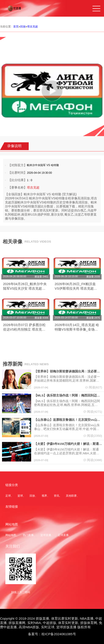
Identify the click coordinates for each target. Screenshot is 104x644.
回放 (23, 27)
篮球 (20, 496)
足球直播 (63, 535)
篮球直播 (46, 535)
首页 (16, 27)
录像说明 (14, 146)
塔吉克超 (32, 27)
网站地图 (11, 535)
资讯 (56, 496)
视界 (44, 496)
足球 (8, 496)
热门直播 (28, 535)
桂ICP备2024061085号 (59, 634)
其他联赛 (71, 496)
